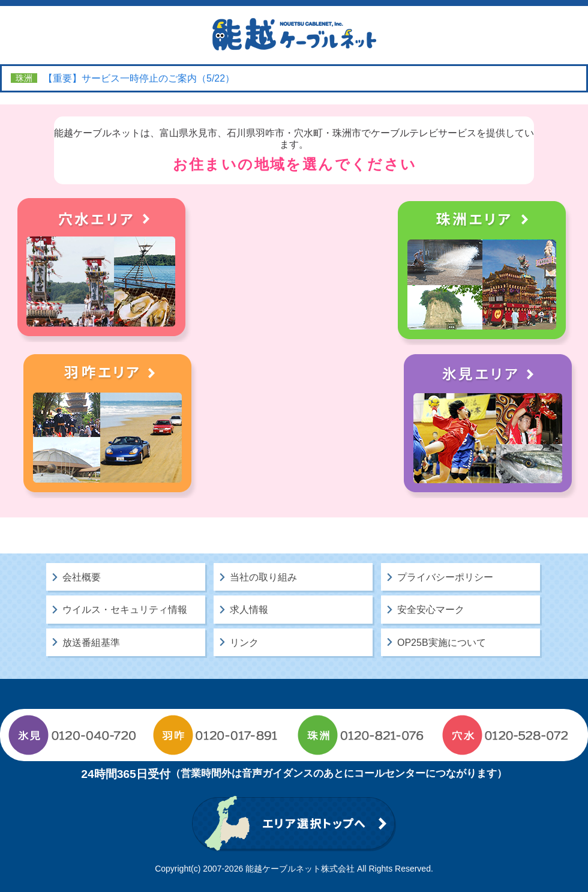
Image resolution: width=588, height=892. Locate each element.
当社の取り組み (263, 577)
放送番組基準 (91, 643)
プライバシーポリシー (445, 577)
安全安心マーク (431, 610)
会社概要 (82, 577)
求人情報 (249, 610)
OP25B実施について (442, 643)
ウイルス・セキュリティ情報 (125, 610)
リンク (244, 643)
